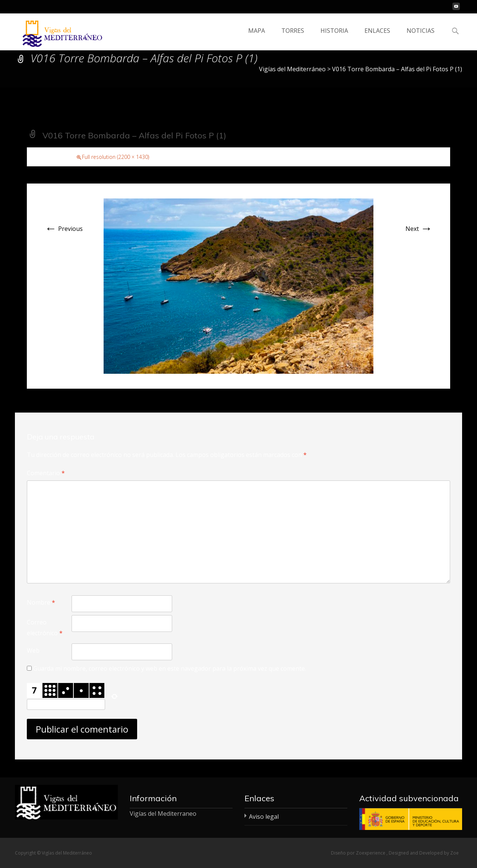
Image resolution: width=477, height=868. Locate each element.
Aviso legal (264, 817)
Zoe (454, 853)
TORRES (293, 37)
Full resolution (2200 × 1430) (116, 157)
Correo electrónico (45, 628)
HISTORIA (334, 37)
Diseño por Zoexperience (359, 853)
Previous (64, 229)
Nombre (41, 602)
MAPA (257, 37)
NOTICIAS (421, 37)
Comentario (46, 473)
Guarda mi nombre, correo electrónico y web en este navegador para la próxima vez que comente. (170, 668)
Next (419, 229)
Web (33, 651)
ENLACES (377, 37)
